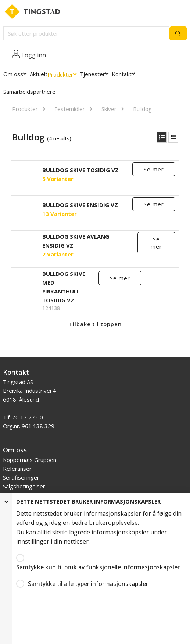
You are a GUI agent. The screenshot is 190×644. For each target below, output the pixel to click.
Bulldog (142, 109)
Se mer (154, 169)
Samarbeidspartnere (29, 92)
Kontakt (122, 74)
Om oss (13, 74)
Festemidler (70, 109)
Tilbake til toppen (95, 324)
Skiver (109, 109)
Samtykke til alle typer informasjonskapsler (88, 584)
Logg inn (34, 55)
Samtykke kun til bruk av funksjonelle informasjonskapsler (98, 567)
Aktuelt (39, 74)
